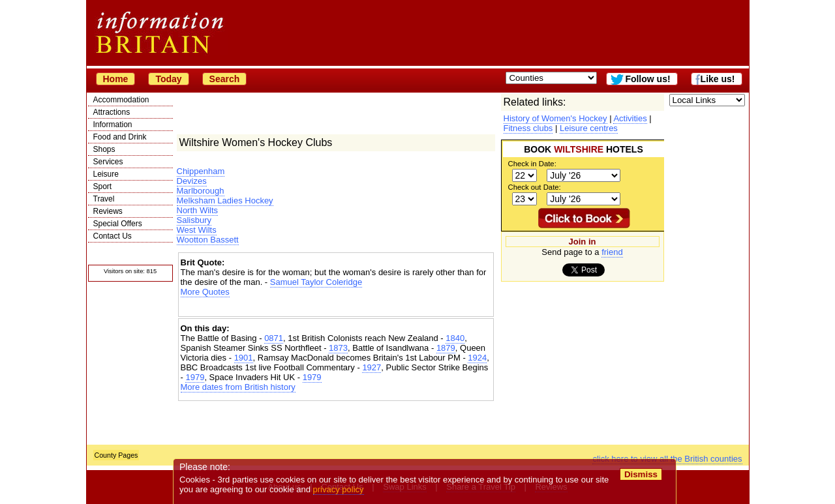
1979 (195, 377)
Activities (630, 118)
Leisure (106, 174)
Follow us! (647, 79)
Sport (103, 186)
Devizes (192, 181)
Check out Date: (535, 187)
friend (612, 252)
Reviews (108, 211)
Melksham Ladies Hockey (225, 200)
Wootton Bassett (208, 240)
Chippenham (201, 171)
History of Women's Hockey (555, 118)
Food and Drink (120, 137)
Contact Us (113, 236)
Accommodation (121, 100)
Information (113, 125)
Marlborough (201, 191)
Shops (104, 149)
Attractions (112, 112)
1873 (338, 348)
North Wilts (198, 210)
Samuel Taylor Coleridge (316, 282)
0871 (274, 338)
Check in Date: (532, 164)
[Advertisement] (336, 308)
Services (108, 162)
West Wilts (197, 230)
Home (116, 79)
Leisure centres (589, 128)
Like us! (718, 79)
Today (168, 79)
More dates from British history (238, 387)
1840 (455, 338)
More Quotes (205, 292)
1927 (372, 367)
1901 (244, 358)
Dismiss (641, 474)
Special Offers (118, 224)
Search (225, 79)
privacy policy (339, 489)
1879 (446, 348)
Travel (104, 199)
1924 (477, 358)
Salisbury (194, 220)
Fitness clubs (528, 128)
